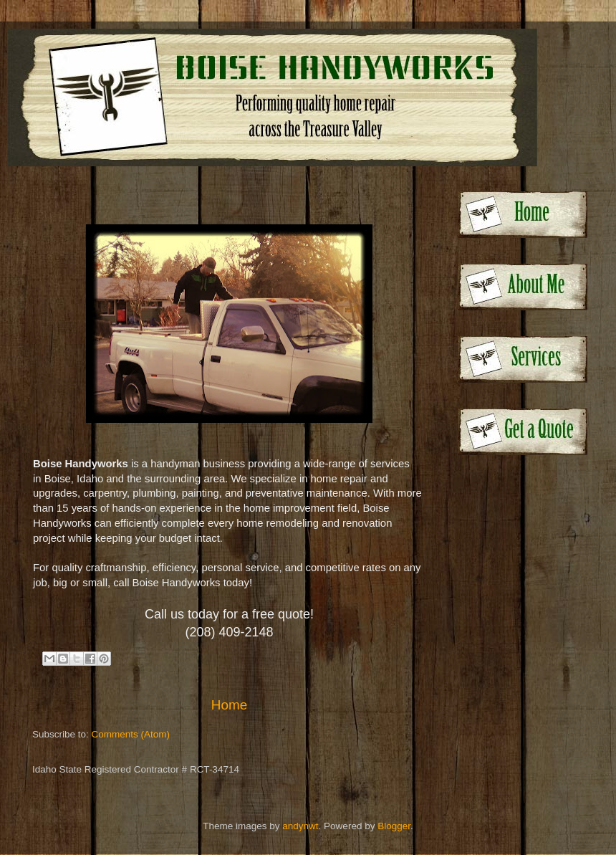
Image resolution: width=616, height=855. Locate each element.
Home (229, 705)
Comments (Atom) (131, 734)
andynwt (300, 826)
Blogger (394, 826)
